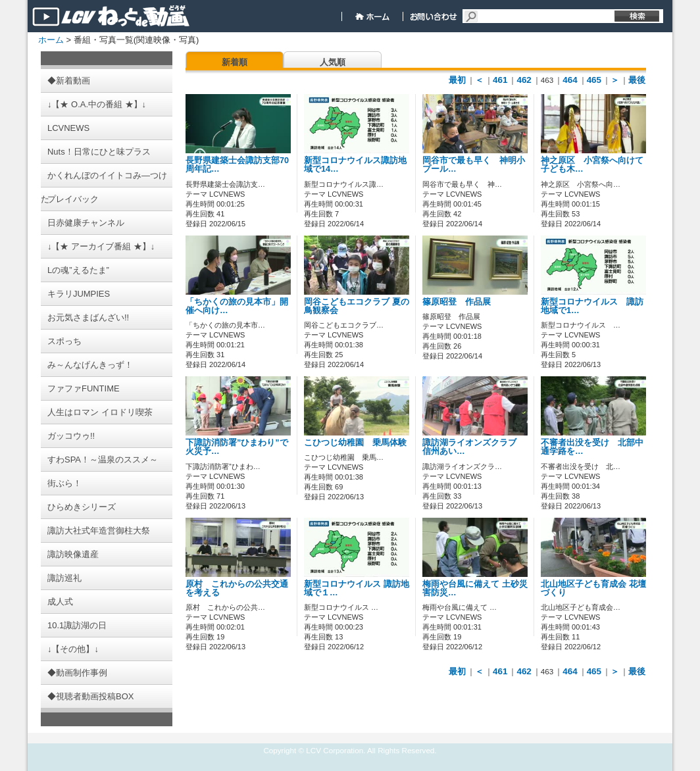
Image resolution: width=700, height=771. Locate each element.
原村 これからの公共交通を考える (237, 588)
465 (594, 80)
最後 (637, 80)
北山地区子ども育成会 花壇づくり (593, 588)
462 (524, 80)
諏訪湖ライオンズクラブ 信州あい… (474, 447)
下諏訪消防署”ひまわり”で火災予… (237, 447)
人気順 (333, 62)
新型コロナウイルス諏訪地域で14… (355, 165)
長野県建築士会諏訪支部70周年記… (237, 165)
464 (570, 80)
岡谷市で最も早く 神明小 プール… (474, 165)
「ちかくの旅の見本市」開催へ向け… (237, 306)
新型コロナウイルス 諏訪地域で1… (592, 306)
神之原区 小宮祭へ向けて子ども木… (592, 165)
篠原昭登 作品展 (457, 302)
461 (500, 80)
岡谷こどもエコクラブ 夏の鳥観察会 (357, 306)
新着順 (235, 62)
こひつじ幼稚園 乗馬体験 (355, 443)
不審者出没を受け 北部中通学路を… (592, 447)
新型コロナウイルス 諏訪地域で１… (357, 588)
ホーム (51, 40)
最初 (457, 80)
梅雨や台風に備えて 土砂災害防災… (475, 588)
